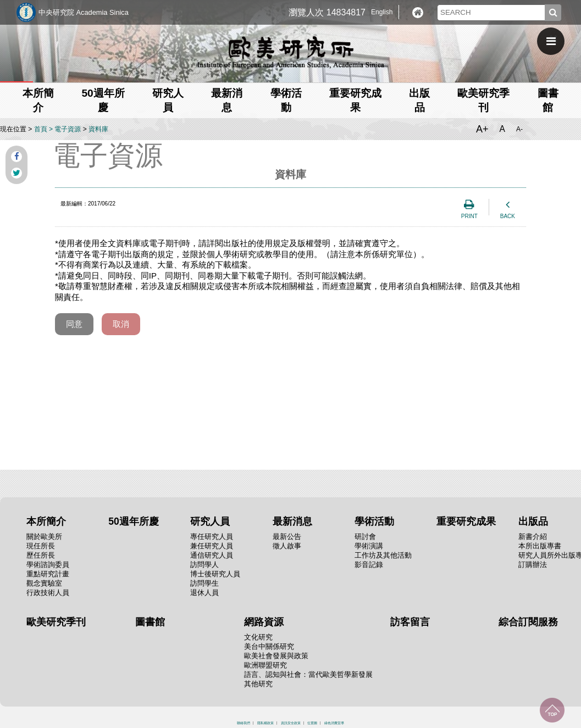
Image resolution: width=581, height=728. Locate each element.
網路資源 (264, 622)
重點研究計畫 (48, 574)
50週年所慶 (134, 521)
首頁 (41, 129)
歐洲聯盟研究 (265, 665)
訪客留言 (410, 622)
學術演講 (369, 546)
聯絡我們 (244, 723)
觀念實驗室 (44, 583)
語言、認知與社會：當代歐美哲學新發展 (308, 674)
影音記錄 (369, 565)
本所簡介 (46, 521)
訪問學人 (204, 565)
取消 (121, 324)
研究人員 (210, 521)
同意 (74, 324)
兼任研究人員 (212, 546)
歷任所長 (41, 555)
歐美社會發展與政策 (276, 656)
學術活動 (374, 521)
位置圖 (312, 723)
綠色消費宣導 (334, 723)
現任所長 (41, 546)
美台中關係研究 (269, 646)
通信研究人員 (212, 555)
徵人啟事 (287, 546)
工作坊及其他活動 (383, 555)
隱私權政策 (265, 723)
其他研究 (258, 684)
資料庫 (98, 129)
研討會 (365, 537)
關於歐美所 (44, 537)
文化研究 (258, 637)
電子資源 (68, 129)
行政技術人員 (48, 593)
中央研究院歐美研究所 (291, 52)
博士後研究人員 (215, 574)
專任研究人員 (212, 537)
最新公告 (287, 537)
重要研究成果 (466, 521)
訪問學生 (204, 583)
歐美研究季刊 (56, 622)
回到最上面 (552, 710)
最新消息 (292, 521)
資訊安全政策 (291, 723)
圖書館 (150, 622)
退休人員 (204, 593)
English (382, 12)
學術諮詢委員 (48, 565)
